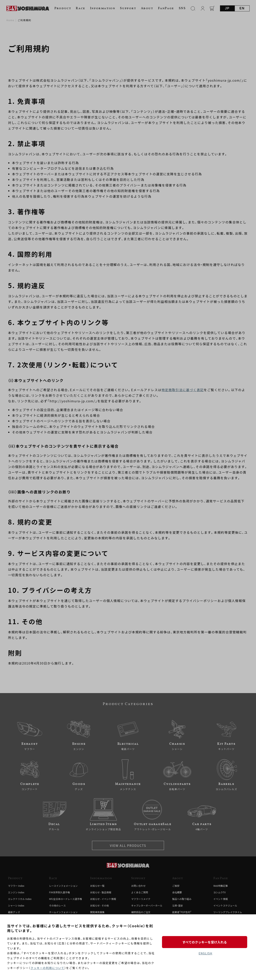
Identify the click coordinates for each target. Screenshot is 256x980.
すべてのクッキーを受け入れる (205, 942)
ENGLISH (205, 953)
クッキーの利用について (48, 968)
